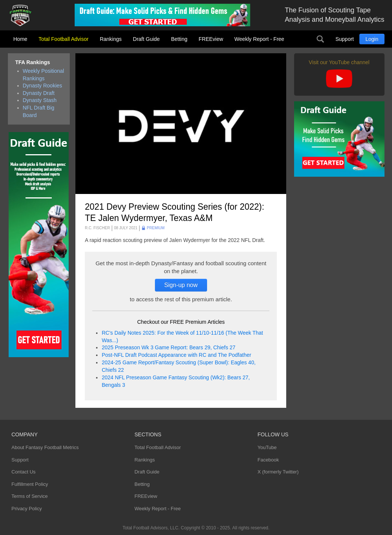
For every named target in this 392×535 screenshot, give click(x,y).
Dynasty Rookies (43, 86)
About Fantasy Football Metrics (45, 447)
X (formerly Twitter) (278, 472)
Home (20, 39)
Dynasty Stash (40, 100)
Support (345, 39)
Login (372, 39)
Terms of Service (30, 496)
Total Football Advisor (64, 39)
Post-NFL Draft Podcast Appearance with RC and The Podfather (176, 355)
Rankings (111, 39)
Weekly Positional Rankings (44, 75)
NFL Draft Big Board (39, 111)
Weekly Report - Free (259, 39)
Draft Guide (146, 39)
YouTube (267, 447)
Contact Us (24, 472)
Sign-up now (181, 285)
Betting (179, 39)
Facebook (268, 460)
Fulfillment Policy (30, 484)
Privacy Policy (27, 509)
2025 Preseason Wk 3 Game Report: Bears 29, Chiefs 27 (168, 347)
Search (320, 39)
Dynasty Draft (39, 93)
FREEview (211, 39)
